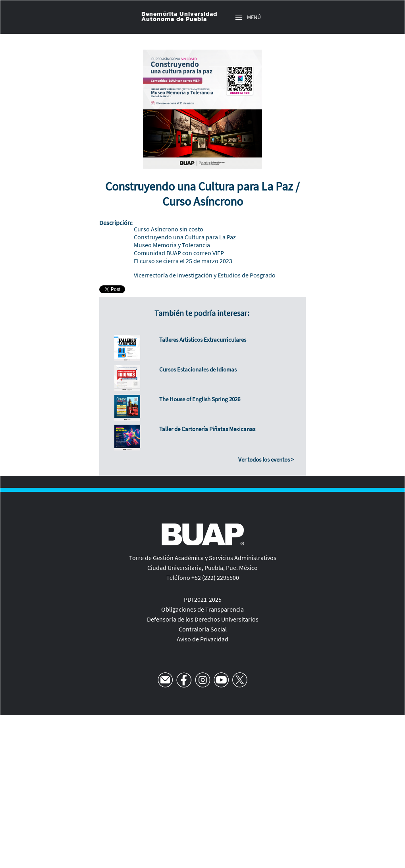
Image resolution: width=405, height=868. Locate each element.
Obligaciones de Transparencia (202, 609)
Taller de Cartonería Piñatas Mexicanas (207, 429)
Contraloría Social (203, 629)
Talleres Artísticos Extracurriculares (203, 340)
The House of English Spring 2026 (200, 399)
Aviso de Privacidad (202, 639)
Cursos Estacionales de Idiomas (198, 369)
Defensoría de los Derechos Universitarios (203, 619)
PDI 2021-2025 (203, 599)
